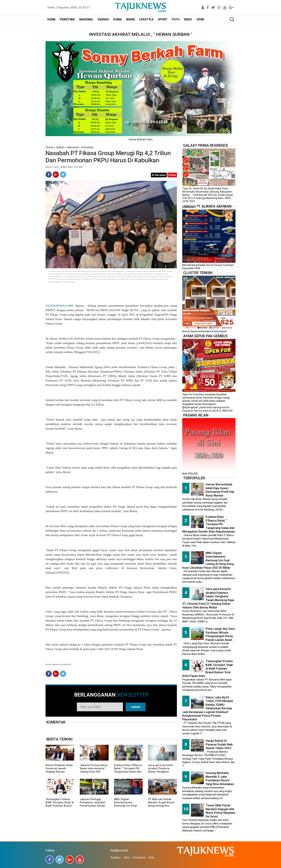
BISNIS (131, 19)
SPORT (163, 19)
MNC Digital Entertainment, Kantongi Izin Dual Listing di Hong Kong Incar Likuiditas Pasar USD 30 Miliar (128, 807)
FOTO (176, 19)
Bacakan (159, 175)
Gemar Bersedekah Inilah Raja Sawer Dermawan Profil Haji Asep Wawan (220, 490)
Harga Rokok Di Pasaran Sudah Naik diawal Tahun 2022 (219, 744)
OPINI (200, 19)
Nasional (73, 147)
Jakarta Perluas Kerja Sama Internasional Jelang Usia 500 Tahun (94, 770)
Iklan (151, 858)
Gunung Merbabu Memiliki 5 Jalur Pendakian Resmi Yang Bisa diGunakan (220, 778)
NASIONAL (86, 19)
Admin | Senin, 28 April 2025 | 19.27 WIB (64, 167)
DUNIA (118, 19)
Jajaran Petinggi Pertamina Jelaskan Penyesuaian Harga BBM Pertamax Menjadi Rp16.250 (93, 806)
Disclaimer (139, 858)
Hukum (60, 147)
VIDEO (188, 19)
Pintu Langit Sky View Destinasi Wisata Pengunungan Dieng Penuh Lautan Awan (220, 634)
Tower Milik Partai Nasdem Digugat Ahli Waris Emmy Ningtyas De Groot (220, 811)
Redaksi (116, 858)
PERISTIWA (67, 19)
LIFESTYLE (146, 19)
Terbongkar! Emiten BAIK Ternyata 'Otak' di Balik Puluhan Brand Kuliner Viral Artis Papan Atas (60, 806)
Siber (127, 858)
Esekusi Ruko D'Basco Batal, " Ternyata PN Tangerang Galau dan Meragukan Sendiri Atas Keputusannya (128, 772)
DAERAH (103, 19)
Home (49, 147)
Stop (172, 175)
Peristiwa (87, 147)
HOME (51, 19)
